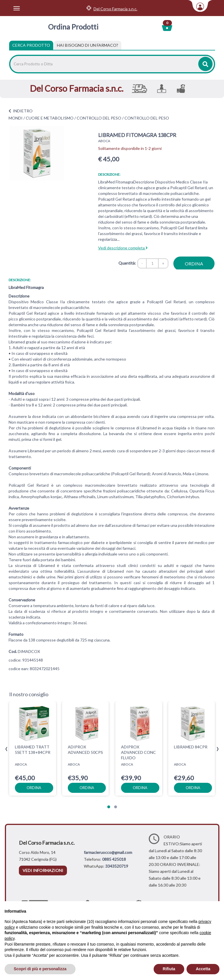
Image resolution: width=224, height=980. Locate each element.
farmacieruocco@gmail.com (108, 852)
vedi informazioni (43, 870)
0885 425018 (114, 859)
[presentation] (6, 749)
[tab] (88, 45)
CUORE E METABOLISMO (50, 118)
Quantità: (127, 263)
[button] (109, 807)
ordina (194, 264)
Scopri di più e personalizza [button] (40, 969)
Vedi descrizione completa (123, 248)
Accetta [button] (203, 969)
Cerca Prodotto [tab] (31, 45)
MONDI (16, 118)
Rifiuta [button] (169, 969)
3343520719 (117, 866)
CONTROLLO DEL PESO (99, 118)
